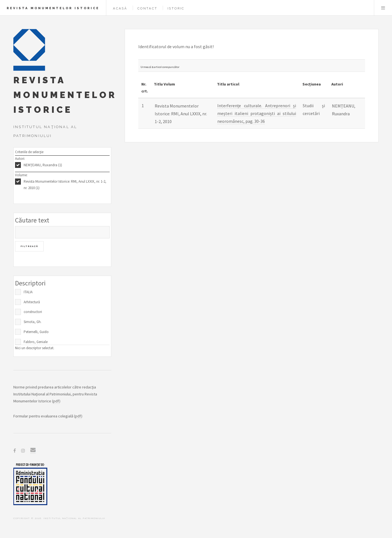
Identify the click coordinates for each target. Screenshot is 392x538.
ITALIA (28, 292)
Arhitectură (32, 302)
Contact (147, 8)
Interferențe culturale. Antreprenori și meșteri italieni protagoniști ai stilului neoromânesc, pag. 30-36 (257, 113)
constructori (33, 312)
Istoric (176, 8)
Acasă (120, 8)
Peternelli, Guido (36, 332)
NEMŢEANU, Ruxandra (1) (43, 165)
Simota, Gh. (33, 322)
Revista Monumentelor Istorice (53, 8)
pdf (56, 401)
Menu (383, 8)
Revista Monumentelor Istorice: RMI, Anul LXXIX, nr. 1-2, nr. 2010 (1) (65, 185)
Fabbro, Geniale (36, 342)
